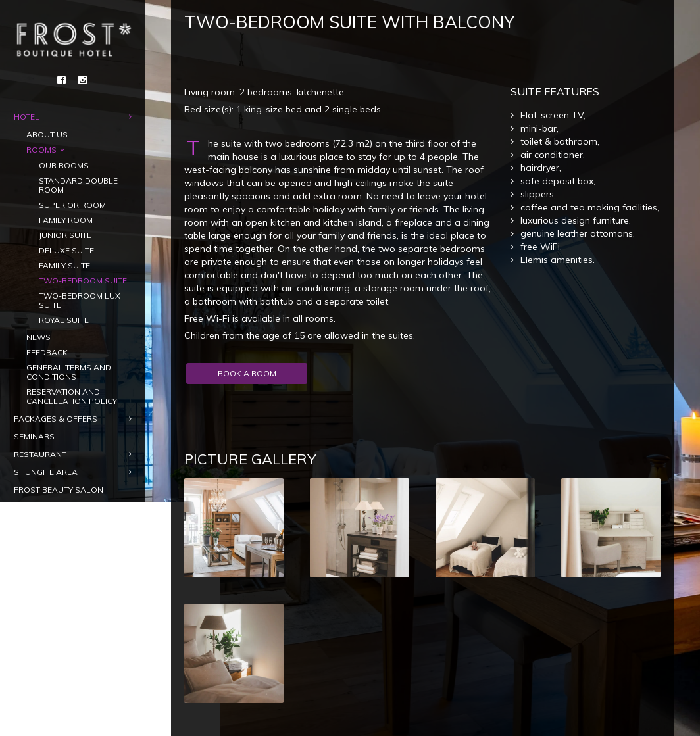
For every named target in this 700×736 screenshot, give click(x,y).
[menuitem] (28, 604)
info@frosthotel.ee (86, 700)
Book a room (71, 631)
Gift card (71, 659)
